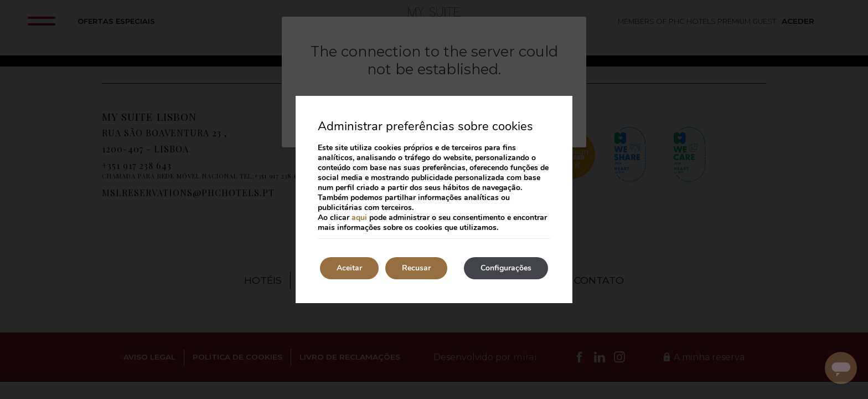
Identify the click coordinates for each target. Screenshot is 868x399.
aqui (359, 218)
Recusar (416, 268)
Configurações (506, 268)
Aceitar (349, 268)
